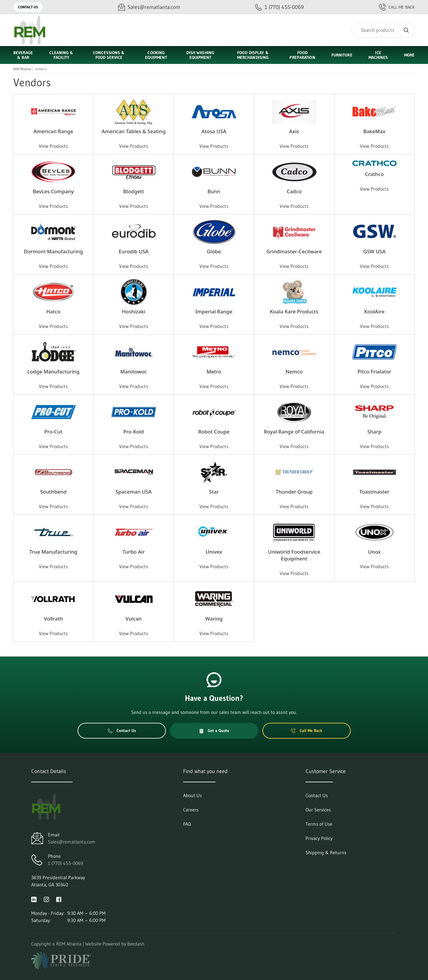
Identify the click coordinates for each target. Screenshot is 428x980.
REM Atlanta (22, 69)
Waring (214, 619)
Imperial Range (214, 311)
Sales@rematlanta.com (72, 842)
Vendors (41, 69)
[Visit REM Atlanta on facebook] (59, 899)
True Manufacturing (53, 552)
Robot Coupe (214, 432)
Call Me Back (397, 7)
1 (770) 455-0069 (66, 863)
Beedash (136, 944)
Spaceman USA (134, 492)
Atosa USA (214, 131)
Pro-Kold (134, 432)
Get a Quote (214, 731)
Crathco (374, 174)
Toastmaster (374, 492)
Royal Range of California (294, 432)
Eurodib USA (134, 251)
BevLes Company (53, 191)
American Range (53, 131)
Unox (374, 552)
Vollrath (53, 619)
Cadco (294, 191)
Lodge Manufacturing (53, 372)
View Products (53, 146)
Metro (214, 372)
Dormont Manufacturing (53, 251)
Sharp (374, 432)
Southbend (53, 492)
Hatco (53, 311)
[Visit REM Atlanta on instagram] (46, 899)
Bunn (214, 191)
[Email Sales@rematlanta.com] (149, 7)
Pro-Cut (53, 432)
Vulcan (133, 619)
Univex (214, 552)
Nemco (294, 372)
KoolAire (374, 311)
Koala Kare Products (294, 311)
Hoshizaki (134, 311)
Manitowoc (134, 372)
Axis (294, 131)
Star (214, 492)
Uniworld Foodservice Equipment (294, 555)
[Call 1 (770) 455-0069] (279, 7)
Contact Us (28, 7)
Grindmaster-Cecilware (294, 251)
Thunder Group (294, 492)
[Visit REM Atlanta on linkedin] (34, 899)
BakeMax (374, 131)
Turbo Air (134, 552)
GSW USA (374, 251)
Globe (214, 251)
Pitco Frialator (374, 372)
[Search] (383, 30)
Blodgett (134, 191)
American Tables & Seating (134, 131)
